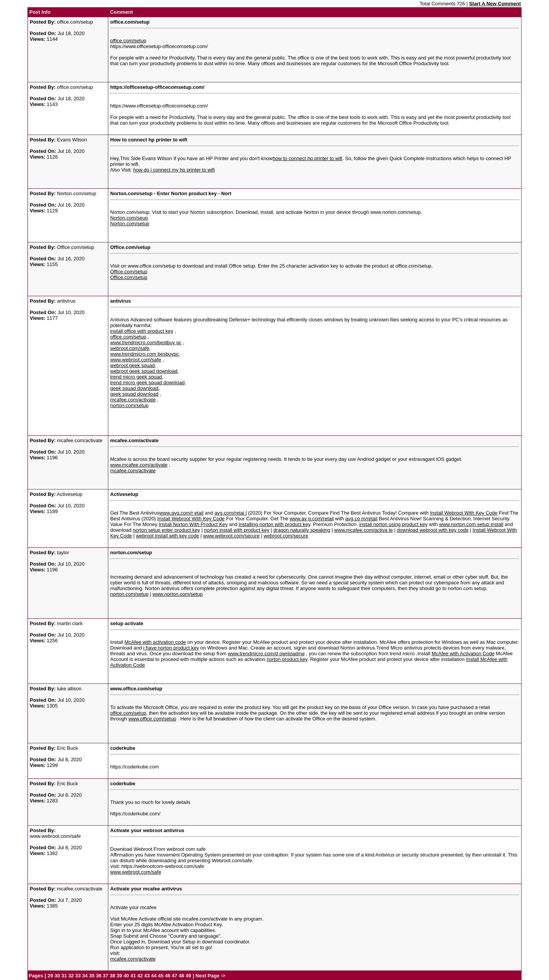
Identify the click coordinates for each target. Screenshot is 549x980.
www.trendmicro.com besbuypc (144, 354)
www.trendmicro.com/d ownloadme (266, 654)
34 (85, 976)
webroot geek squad (132, 365)
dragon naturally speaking (302, 530)
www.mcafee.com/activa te (364, 530)
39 (119, 976)
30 (57, 976)
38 (112, 976)
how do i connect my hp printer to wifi (174, 170)
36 (99, 976)
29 (50, 976)
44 (154, 976)
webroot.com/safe (130, 348)
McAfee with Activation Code (463, 654)
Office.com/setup (129, 272)
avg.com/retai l (231, 513)
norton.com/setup (129, 405)
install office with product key (142, 331)
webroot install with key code (168, 536)
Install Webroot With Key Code (464, 513)
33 (78, 976)
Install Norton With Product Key (193, 524)
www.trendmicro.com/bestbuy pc (146, 342)
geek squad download (134, 388)
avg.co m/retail (362, 519)
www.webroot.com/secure (231, 536)
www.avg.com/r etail (181, 513)
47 (175, 976)
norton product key (287, 659)
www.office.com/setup (152, 719)
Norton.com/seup (129, 218)
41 (133, 976)
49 (188, 976)
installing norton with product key (274, 524)
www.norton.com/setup (178, 594)
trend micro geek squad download (147, 383)
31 (64, 976)
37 (106, 976)
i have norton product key (171, 648)
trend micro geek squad (136, 377)
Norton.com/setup (130, 224)
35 (91, 976)
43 (147, 976)
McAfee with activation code (155, 642)
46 (167, 976)
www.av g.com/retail (312, 519)
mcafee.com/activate (133, 400)
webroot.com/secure (286, 536)
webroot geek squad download (144, 371)
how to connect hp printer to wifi (307, 158)
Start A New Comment (495, 4)
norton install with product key (237, 530)
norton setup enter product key (166, 530)
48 (181, 976)
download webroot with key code (433, 530)
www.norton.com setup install (471, 524)
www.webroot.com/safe (136, 360)
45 (161, 976)
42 (140, 976)
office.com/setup (128, 41)
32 (71, 976)
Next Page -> (210, 976)
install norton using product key (393, 524)
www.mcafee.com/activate (139, 465)
